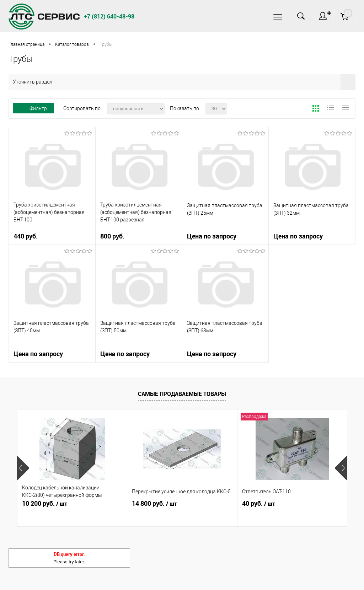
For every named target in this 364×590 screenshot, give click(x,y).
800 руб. (139, 239)
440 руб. (52, 239)
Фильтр (33, 108)
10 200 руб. (45, 504)
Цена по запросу (212, 236)
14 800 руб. (154, 504)
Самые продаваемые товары (182, 394)
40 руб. (259, 504)
